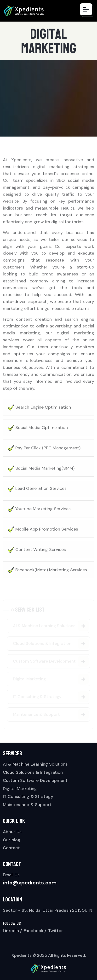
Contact (11, 848)
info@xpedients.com (30, 883)
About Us (12, 832)
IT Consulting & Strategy (28, 797)
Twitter (56, 931)
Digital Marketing (20, 789)
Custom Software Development (35, 780)
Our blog (12, 840)
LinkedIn (11, 931)
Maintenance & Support (27, 805)
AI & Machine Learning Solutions (35, 764)
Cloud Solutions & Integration (33, 772)
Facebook (34, 931)
